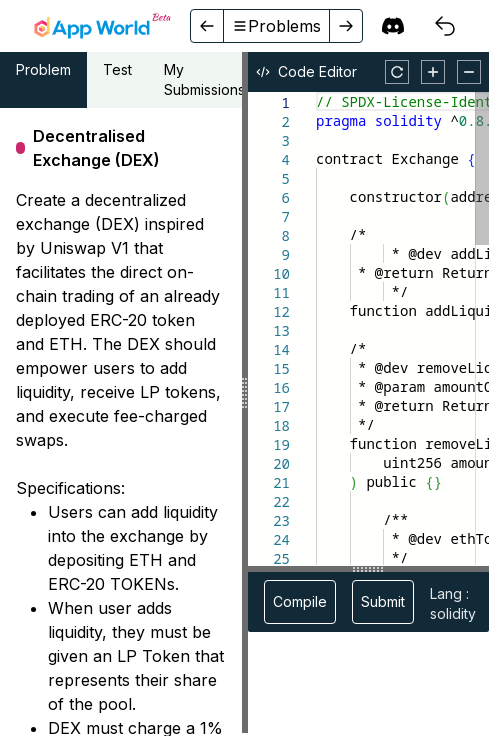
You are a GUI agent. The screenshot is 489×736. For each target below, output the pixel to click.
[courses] (445, 26)
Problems (276, 26)
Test (117, 69)
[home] (102, 26)
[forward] (345, 26)
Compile (300, 601)
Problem (43, 69)
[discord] (393, 26)
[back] (207, 26)
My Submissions (204, 79)
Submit (383, 601)
